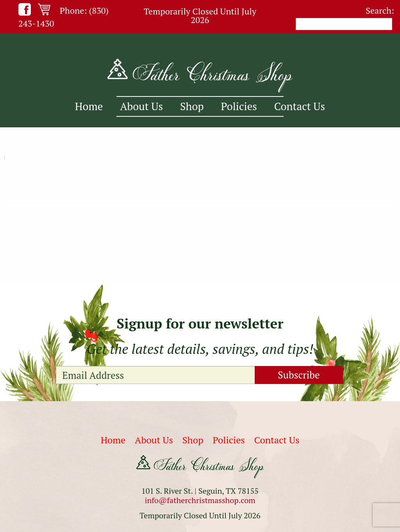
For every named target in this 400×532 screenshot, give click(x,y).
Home (89, 106)
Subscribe (299, 375)
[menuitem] (89, 106)
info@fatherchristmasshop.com (200, 500)
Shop (192, 106)
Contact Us (300, 106)
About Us (141, 106)
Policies (239, 106)
